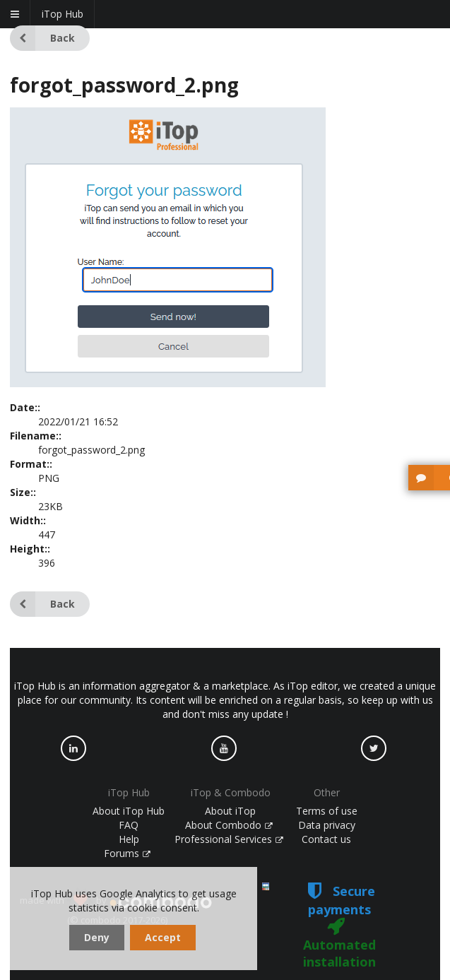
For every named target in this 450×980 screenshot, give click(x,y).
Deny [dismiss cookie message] (97, 937)
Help (129, 839)
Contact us (326, 839)
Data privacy (327, 825)
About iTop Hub (129, 811)
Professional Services (229, 839)
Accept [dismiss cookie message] (163, 937)
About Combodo (229, 825)
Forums (127, 853)
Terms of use (327, 811)
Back (42, 38)
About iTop (230, 811)
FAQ (129, 825)
